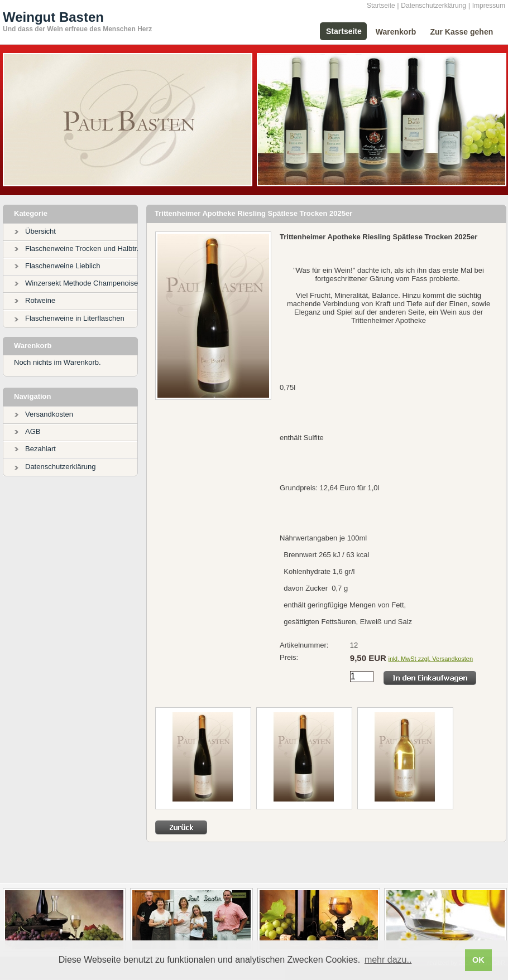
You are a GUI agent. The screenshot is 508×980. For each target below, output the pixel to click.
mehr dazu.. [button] (388, 960)
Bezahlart (40, 449)
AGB (33, 431)
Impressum (489, 6)
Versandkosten (49, 414)
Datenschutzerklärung (433, 6)
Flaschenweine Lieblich (63, 266)
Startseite (381, 6)
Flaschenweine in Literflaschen (75, 318)
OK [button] (478, 960)
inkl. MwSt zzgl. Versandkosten (430, 659)
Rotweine (40, 300)
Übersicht (40, 231)
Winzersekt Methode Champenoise (82, 283)
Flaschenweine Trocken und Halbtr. (82, 248)
